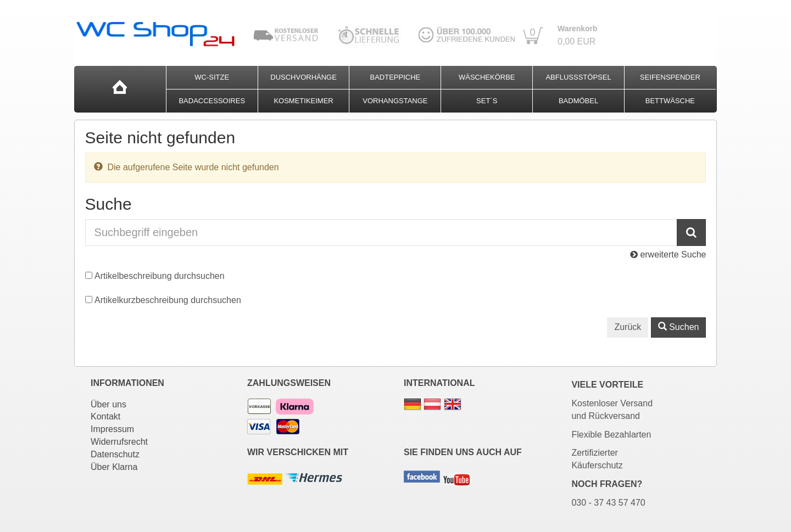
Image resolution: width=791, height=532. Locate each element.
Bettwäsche (670, 101)
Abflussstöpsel (578, 77)
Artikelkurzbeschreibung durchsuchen (168, 300)
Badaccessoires (212, 101)
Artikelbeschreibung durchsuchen (160, 276)
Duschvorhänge (303, 77)
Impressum (112, 429)
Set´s (487, 101)
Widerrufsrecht (119, 442)
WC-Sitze (212, 77)
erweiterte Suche (668, 254)
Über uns (108, 404)
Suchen (679, 327)
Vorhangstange (395, 101)
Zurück (628, 327)
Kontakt (105, 416)
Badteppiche (396, 77)
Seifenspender (670, 77)
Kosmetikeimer (303, 101)
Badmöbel (578, 101)
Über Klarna (114, 467)
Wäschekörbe (487, 77)
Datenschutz (115, 454)
